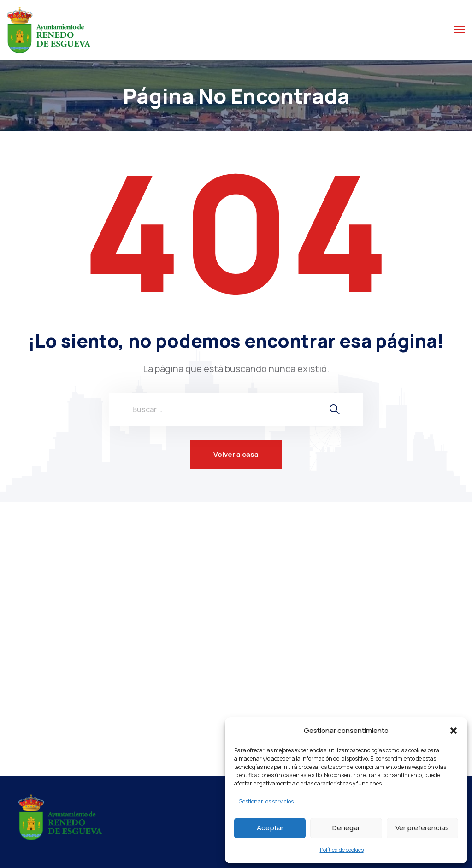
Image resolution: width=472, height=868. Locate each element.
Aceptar (270, 828)
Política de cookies (342, 850)
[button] (454, 731)
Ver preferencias (422, 828)
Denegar (346, 828)
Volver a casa (236, 454)
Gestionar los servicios (266, 801)
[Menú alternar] (459, 30)
